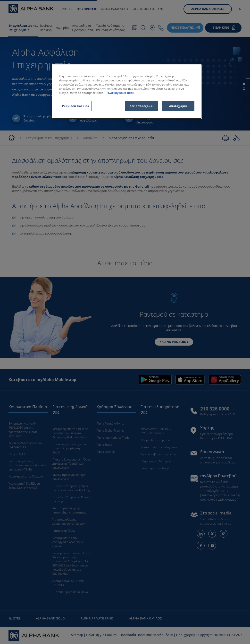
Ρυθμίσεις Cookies (75, 106)
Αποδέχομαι (178, 106)
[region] (127, 92)
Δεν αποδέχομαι (142, 106)
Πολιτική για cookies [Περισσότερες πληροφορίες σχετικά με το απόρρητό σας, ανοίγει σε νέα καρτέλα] (120, 93)
